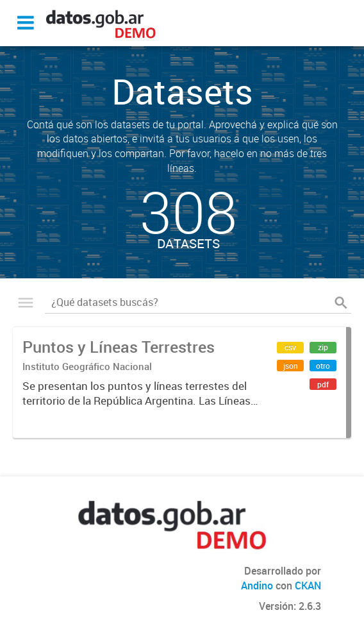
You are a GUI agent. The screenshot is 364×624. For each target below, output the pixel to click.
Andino (257, 586)
